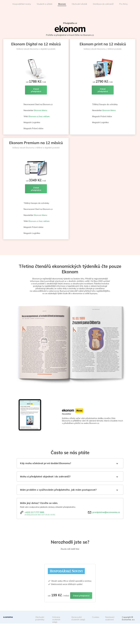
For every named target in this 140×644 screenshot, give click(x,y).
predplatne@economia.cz (106, 512)
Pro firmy (123, 4)
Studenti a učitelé (45, 4)
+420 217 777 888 (34, 512)
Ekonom (62, 4)
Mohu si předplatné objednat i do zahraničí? (45, 476)
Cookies (96, 617)
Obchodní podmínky (40, 618)
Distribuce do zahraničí (103, 4)
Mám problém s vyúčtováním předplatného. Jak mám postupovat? (58, 490)
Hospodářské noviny (22, 4)
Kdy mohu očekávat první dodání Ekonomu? (46, 463)
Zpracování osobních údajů (78, 618)
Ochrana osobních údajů (56, 620)
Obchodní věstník (79, 4)
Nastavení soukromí (110, 618)
